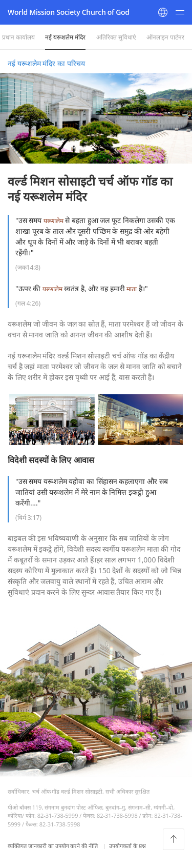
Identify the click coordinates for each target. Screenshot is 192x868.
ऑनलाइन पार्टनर (165, 37)
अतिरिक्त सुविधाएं (116, 37)
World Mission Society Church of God (69, 12)
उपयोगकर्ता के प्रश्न (127, 846)
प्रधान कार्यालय (18, 37)
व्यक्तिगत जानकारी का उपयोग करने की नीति (54, 846)
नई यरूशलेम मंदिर (65, 37)
